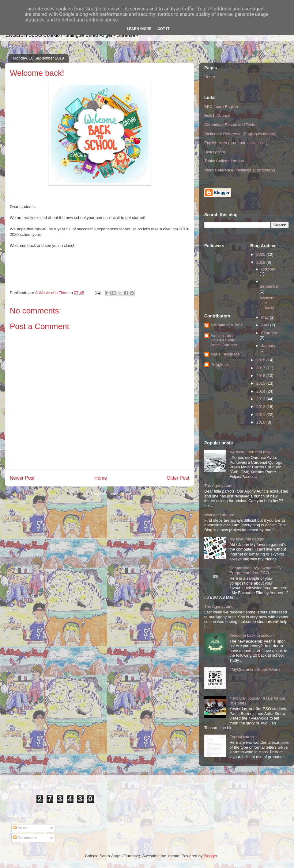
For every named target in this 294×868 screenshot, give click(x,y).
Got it (164, 29)
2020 (261, 254)
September (269, 286)
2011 (261, 415)
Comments (25, 838)
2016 (261, 376)
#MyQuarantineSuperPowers (255, 669)
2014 (261, 391)
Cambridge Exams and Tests (230, 125)
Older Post (178, 478)
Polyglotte (219, 365)
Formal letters (241, 737)
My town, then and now (250, 452)
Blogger (210, 856)
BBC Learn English (221, 107)
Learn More (139, 29)
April (266, 325)
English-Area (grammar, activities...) (236, 143)
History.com (215, 152)
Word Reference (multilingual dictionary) (240, 170)
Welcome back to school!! (252, 635)
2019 (261, 262)
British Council (217, 115)
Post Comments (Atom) (112, 494)
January (268, 346)
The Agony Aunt (218, 607)
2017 (261, 368)
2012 (261, 407)
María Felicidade (225, 354)
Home (101, 478)
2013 (261, 399)
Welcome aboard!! (220, 515)
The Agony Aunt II (220, 486)
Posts (20, 828)
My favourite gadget (247, 539)
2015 (261, 383)
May (266, 317)
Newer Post (22, 478)
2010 (261, 422)
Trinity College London (224, 161)
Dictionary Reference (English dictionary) (240, 134)
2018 (261, 360)
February (269, 333)
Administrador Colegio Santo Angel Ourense (224, 340)
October (268, 269)
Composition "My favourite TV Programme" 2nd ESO (256, 570)
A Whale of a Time (227, 325)
